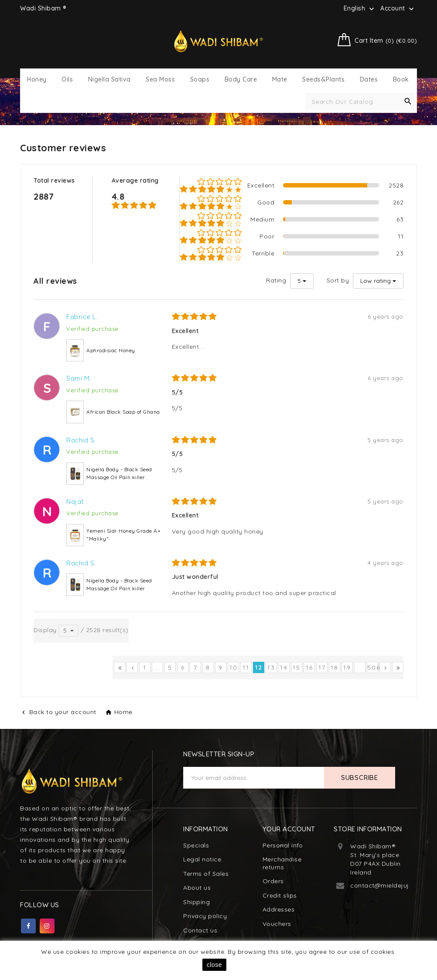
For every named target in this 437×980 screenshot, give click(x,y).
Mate (280, 80)
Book (401, 80)
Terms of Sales (206, 874)
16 (309, 667)
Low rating (376, 281)
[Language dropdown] (360, 8)
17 (322, 667)
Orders (273, 881)
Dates (369, 80)
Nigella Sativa (109, 80)
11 (246, 667)
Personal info (283, 845)
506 (373, 667)
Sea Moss (160, 80)
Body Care (241, 80)
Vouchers (277, 924)
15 (297, 667)
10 (234, 667)
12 (259, 667)
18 (335, 667)
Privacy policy (205, 916)
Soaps (200, 80)
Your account (289, 829)
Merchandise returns (282, 863)
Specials (196, 845)
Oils (67, 80)
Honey (37, 80)
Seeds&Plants (323, 80)
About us (197, 888)
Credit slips (280, 895)
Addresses (279, 909)
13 (271, 667)
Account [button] (398, 9)
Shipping (196, 902)
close (214, 965)
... (158, 667)
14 (284, 667)
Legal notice (202, 859)
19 (347, 667)
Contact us (200, 930)
